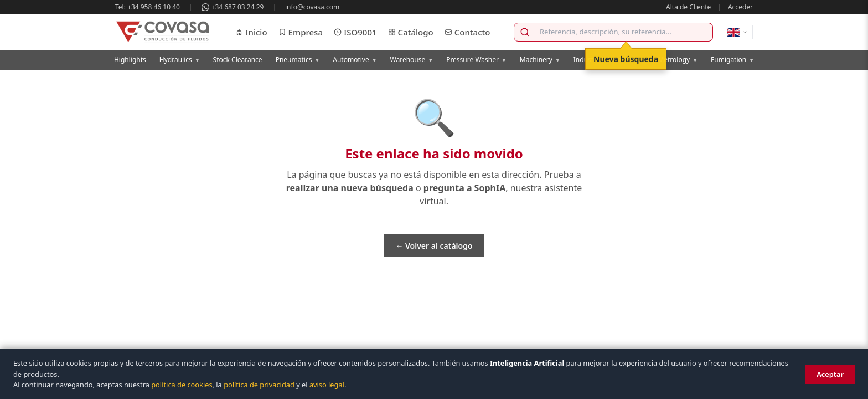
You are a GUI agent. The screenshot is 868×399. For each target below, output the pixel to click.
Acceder (740, 7)
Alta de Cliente (688, 7)
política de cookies (182, 385)
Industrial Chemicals (609, 60)
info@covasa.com (312, 7)
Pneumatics (298, 60)
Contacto (467, 32)
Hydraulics (180, 60)
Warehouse (412, 60)
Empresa (301, 32)
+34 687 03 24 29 (233, 7)
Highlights (130, 60)
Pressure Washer (476, 60)
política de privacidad (259, 385)
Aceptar (830, 374)
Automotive (355, 60)
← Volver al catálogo (434, 246)
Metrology (678, 60)
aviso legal (327, 385)
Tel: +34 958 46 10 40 (148, 7)
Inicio (251, 32)
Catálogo (411, 32)
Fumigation (732, 60)
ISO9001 (355, 32)
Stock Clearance (238, 60)
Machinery (540, 60)
